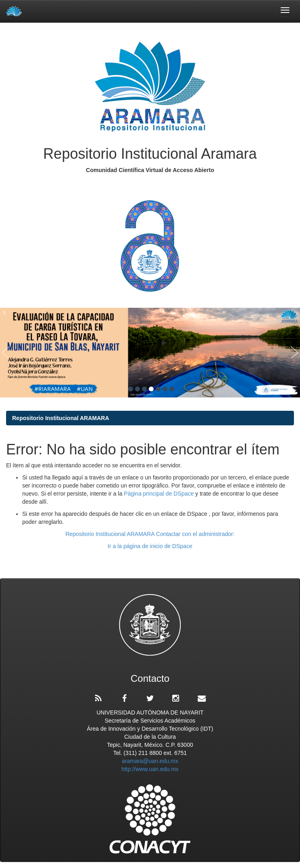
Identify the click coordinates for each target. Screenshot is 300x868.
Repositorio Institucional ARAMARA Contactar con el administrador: (150, 534)
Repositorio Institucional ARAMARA (61, 418)
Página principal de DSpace (160, 494)
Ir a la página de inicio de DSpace (150, 546)
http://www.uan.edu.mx (150, 769)
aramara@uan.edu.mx (150, 761)
